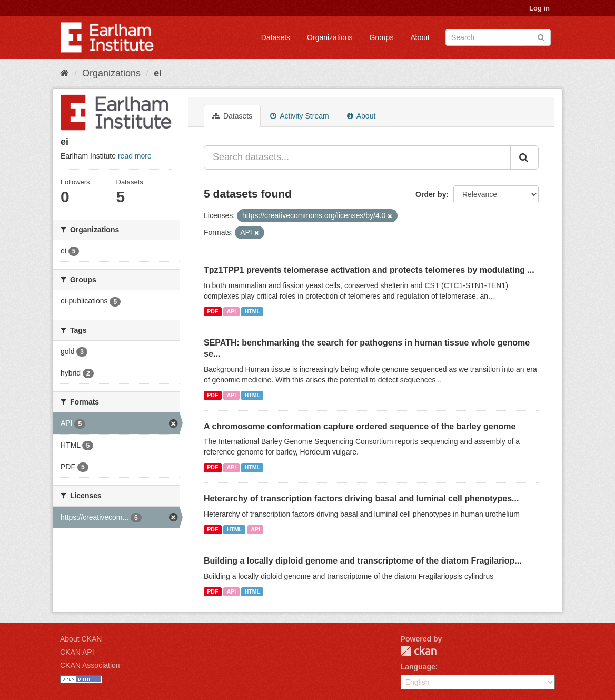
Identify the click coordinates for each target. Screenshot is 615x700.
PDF (212, 311)
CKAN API (77, 652)
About (420, 37)
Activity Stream (299, 116)
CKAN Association (90, 665)
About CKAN (81, 639)
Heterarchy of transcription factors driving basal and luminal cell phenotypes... (361, 499)
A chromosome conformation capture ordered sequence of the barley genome (360, 426)
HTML (252, 311)
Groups (381, 37)
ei (158, 73)
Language (418, 667)
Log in (539, 8)
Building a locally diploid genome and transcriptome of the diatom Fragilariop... (363, 561)
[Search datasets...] (357, 157)
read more (135, 156)
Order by (431, 194)
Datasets (276, 37)
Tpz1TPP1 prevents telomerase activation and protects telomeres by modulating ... (369, 270)
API (232, 311)
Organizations (330, 37)
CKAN (419, 651)
